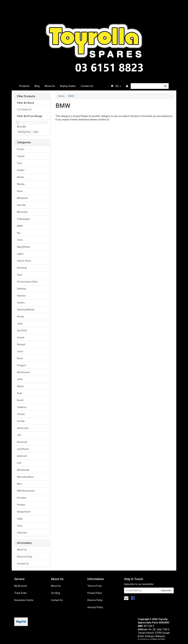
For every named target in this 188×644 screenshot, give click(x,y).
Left (19, 463)
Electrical (22, 268)
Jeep (20, 324)
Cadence (22, 407)
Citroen (21, 414)
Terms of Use (95, 586)
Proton (21, 149)
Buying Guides (68, 86)
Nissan (21, 177)
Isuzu (20, 191)
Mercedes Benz (25, 477)
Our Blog (55, 593)
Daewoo (21, 296)
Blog (37, 86)
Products (24, 86)
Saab (20, 519)
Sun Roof (22, 331)
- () (116, 86)
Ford (19, 163)
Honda (20, 317)
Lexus (20, 351)
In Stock (26, 109)
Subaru (21, 303)
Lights (20, 254)
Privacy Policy (95, 593)
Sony (20, 526)
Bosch (20, 400)
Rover (20, 358)
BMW (20, 226)
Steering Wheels (26, 310)
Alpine (20, 386)
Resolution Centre (24, 600)
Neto (163, 639)
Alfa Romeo (23, 372)
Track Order (21, 593)
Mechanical (23, 470)
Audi (19, 393)
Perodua (22, 498)
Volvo (20, 240)
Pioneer (21, 505)
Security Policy (95, 607)
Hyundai (21, 205)
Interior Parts (24, 261)
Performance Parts (27, 282)
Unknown (22, 533)
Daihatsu (22, 289)
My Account (21, 586)
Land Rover (23, 449)
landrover (22, 456)
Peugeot (22, 365)
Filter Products (26, 96)
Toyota (21, 156)
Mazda (21, 184)
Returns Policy (25, 557)
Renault (21, 344)
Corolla (21, 421)
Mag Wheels (23, 247)
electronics (23, 428)
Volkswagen (23, 219)
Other (20, 379)
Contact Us (87, 86)
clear (36, 132)
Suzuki (21, 337)
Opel (19, 275)
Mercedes (22, 212)
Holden (21, 170)
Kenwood (22, 442)
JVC (19, 435)
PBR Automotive (26, 491)
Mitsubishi (22, 198)
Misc (19, 484)
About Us (50, 86)
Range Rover (24, 512)
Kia (19, 233)
